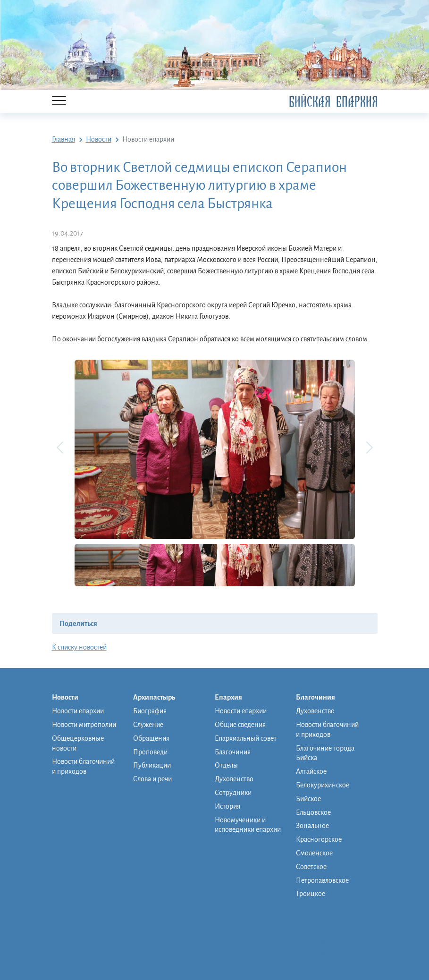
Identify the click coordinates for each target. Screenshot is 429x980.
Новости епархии (78, 711)
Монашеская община (328, 906)
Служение (148, 725)
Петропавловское (322, 880)
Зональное (312, 826)
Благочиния (233, 752)
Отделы (226, 765)
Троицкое (311, 894)
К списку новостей (79, 647)
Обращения (151, 738)
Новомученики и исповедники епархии (248, 825)
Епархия (233, 698)
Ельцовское (313, 812)
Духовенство (234, 779)
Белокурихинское (323, 785)
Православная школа (328, 918)
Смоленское (314, 853)
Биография (150, 711)
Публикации (152, 765)
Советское (311, 867)
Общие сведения (240, 725)
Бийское (308, 799)
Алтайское (311, 771)
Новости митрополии (84, 725)
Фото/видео (314, 940)
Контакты (311, 952)
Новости (70, 698)
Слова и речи (152, 779)
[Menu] (59, 101)
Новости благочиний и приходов (83, 766)
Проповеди (150, 752)
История (227, 806)
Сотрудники (233, 793)
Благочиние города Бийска (325, 753)
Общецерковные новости (78, 743)
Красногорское (319, 839)
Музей (306, 929)
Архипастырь (159, 698)
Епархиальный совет (246, 738)
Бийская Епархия (333, 102)
